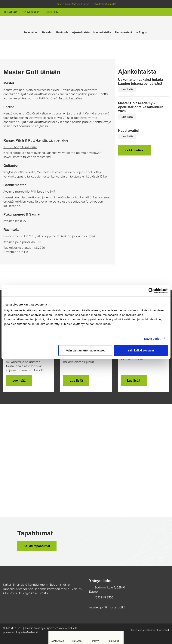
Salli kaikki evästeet (141, 350)
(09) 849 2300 (104, 597)
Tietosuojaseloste (143, 630)
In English (142, 32)
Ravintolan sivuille (16, 252)
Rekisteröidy (51, 12)
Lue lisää (127, 89)
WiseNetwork (30, 632)
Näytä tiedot (152, 338)
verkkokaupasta (15, 176)
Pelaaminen (31, 32)
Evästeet (163, 630)
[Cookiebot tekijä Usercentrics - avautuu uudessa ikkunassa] (151, 291)
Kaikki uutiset (134, 150)
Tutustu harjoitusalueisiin (20, 147)
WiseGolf (71, 628)
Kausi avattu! (129, 131)
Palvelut (47, 32)
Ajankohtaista (81, 32)
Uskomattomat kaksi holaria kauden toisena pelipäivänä (141, 82)
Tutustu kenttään (70, 98)
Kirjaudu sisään (31, 12)
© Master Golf (13, 628)
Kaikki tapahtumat (37, 546)
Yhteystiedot (11, 12)
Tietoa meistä (123, 32)
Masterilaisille (102, 32)
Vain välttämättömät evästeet (85, 350)
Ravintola (62, 32)
